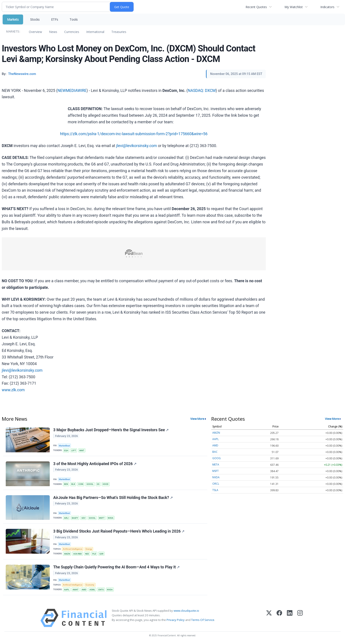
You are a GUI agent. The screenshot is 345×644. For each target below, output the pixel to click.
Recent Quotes (256, 7)
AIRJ (66, 518)
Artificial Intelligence (73, 549)
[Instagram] (300, 618)
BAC (215, 452)
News (53, 32)
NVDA (111, 518)
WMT (82, 450)
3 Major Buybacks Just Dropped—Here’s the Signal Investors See (111, 430)
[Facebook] (279, 618)
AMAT (75, 590)
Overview (35, 32)
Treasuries (119, 32)
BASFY (75, 518)
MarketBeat (64, 446)
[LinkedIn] (290, 618)
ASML (92, 590)
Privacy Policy (176, 620)
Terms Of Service (203, 620)
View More (197, 419)
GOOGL (90, 484)
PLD (94, 554)
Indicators (327, 7)
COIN (81, 484)
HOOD (106, 484)
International (95, 32)
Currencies (72, 32)
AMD (84, 590)
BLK (73, 484)
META (216, 465)
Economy (90, 585)
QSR (101, 554)
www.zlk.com (13, 390)
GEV (83, 518)
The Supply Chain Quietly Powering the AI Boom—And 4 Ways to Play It (116, 567)
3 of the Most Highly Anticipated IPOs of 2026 (95, 464)
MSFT (102, 518)
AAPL (67, 590)
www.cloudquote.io (186, 611)
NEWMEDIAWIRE (72, 91)
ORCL (216, 484)
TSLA (215, 490)
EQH (66, 450)
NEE (87, 554)
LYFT (74, 450)
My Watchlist (294, 7)
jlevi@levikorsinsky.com (137, 146)
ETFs (55, 19)
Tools (74, 19)
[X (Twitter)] (269, 618)
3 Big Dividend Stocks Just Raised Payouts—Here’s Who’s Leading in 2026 (119, 531)
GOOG (217, 458)
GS (98, 484)
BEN (66, 484)
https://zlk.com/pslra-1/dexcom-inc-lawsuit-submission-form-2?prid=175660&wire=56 (134, 134)
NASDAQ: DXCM (202, 91)
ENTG (101, 590)
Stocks (35, 19)
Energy (89, 549)
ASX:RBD (78, 554)
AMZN (67, 554)
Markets (13, 19)
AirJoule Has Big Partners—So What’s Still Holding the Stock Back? (113, 498)
